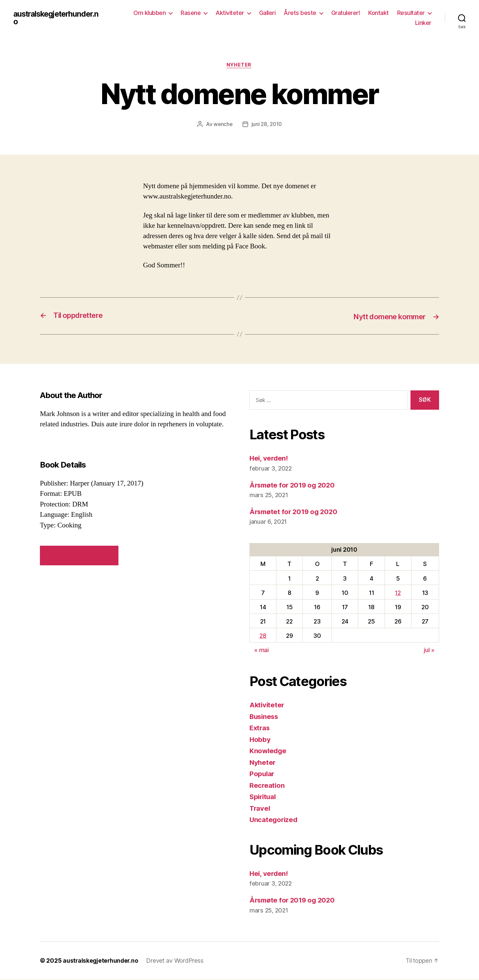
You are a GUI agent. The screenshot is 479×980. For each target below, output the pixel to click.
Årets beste (300, 13)
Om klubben (150, 13)
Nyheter (239, 65)
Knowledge (269, 751)
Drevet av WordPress (176, 961)
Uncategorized (274, 820)
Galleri (267, 13)
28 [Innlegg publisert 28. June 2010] (263, 636)
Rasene (191, 13)
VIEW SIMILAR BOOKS (79, 556)
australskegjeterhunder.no (59, 18)
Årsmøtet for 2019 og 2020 (295, 512)
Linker (423, 23)
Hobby (260, 740)
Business (265, 717)
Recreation (267, 786)
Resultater (411, 13)
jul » (429, 651)
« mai (261, 651)
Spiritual (264, 797)
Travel (260, 809)
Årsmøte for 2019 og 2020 (294, 485)
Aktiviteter (230, 13)
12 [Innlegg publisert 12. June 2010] (398, 593)
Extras (260, 728)
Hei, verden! (269, 459)
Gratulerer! (346, 13)
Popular (262, 774)
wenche (222, 125)
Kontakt (379, 13)
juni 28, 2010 (267, 125)
